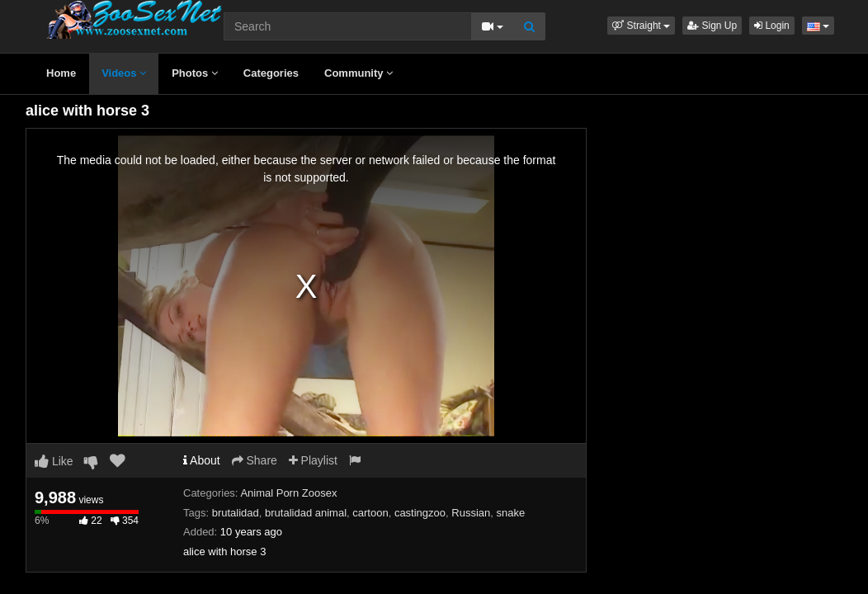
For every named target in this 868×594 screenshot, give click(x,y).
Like (54, 461)
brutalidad (236, 513)
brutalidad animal (306, 513)
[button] (641, 26)
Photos (195, 73)
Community (359, 73)
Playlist (313, 460)
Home (61, 73)
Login (772, 26)
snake (510, 513)
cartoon (370, 513)
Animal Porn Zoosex (288, 493)
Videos (124, 73)
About (202, 460)
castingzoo (420, 513)
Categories (271, 73)
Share (255, 460)
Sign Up (712, 26)
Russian (471, 513)
